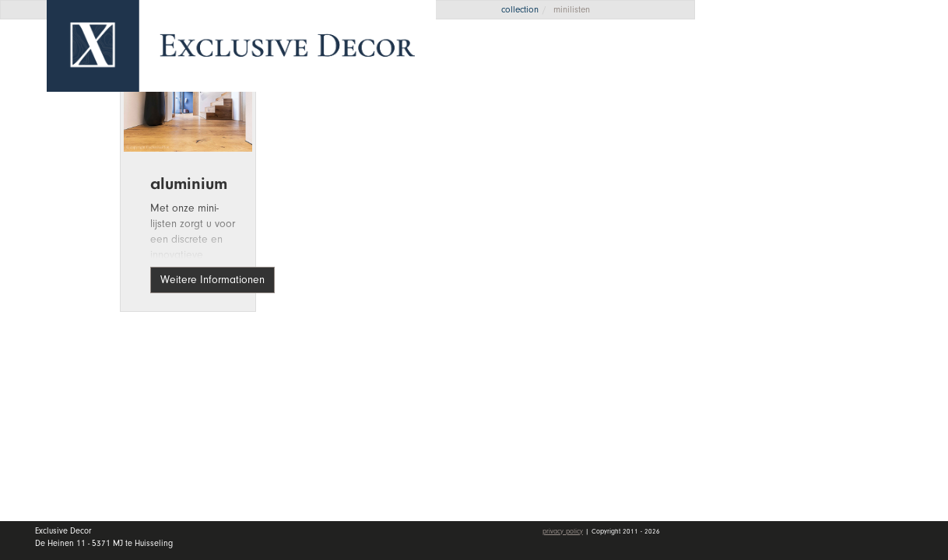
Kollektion (831, 152)
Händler (831, 228)
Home (753, 116)
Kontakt (759, 267)
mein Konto (772, 312)
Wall (831, 191)
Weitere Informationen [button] (212, 280)
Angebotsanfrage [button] (785, 64)
